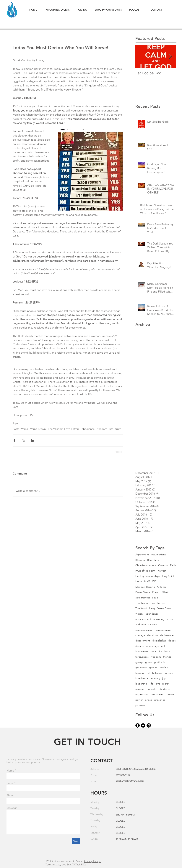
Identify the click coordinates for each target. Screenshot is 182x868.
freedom (102, 429)
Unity (152, 608)
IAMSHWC (150, 581)
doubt (172, 641)
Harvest (162, 571)
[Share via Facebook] (14, 440)
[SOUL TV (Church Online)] (108, 10)
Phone (10, 795)
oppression (142, 694)
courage (140, 635)
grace (149, 662)
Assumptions (159, 555)
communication (144, 630)
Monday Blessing (145, 587)
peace (170, 694)
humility (168, 673)
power (139, 700)
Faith (173, 565)
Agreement (142, 555)
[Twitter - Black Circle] (143, 725)
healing (164, 668)
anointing (159, 619)
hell (148, 673)
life (111, 429)
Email (10, 783)
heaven (140, 673)
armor (170, 619)
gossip (139, 662)
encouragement (156, 646)
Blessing (140, 560)
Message (12, 808)
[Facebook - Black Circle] (138, 725)
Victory (139, 614)
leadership (142, 684)
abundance (152, 614)
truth (118, 429)
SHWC (165, 592)
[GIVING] (82, 10)
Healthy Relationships (148, 576)
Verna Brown (38, 429)
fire (160, 651)
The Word (141, 608)
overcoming (157, 694)
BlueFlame (153, 560)
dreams (140, 646)
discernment (143, 641)
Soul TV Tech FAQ (76, 865)
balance (152, 625)
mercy (166, 684)
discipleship (159, 641)
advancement (143, 619)
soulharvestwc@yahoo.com (130, 781)
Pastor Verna (20, 429)
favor (153, 651)
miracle (140, 689)
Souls (155, 598)
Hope (139, 581)
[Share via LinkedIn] (33, 440)
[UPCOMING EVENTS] (58, 10)
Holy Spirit (168, 576)
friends (167, 657)
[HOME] (33, 10)
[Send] (76, 841)
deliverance (167, 635)
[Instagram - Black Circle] (149, 725)
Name (10, 771)
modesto (151, 689)
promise (140, 705)
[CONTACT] (156, 10)
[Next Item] (170, 56)
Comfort (163, 565)
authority (140, 625)
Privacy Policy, (92, 862)
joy (164, 678)
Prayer (156, 592)
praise (149, 700)
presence (160, 700)
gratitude (160, 662)
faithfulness (142, 651)
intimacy (155, 678)
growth (153, 668)
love (158, 684)
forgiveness (142, 657)
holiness (157, 673)
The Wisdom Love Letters (64, 429)
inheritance (142, 678)
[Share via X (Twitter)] (23, 440)
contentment (163, 630)
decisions (153, 635)
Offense (162, 587)
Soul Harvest (143, 598)
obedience (88, 429)
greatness (141, 668)
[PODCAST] (135, 10)
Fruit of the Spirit (145, 571)
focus (167, 651)
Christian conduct (146, 565)
